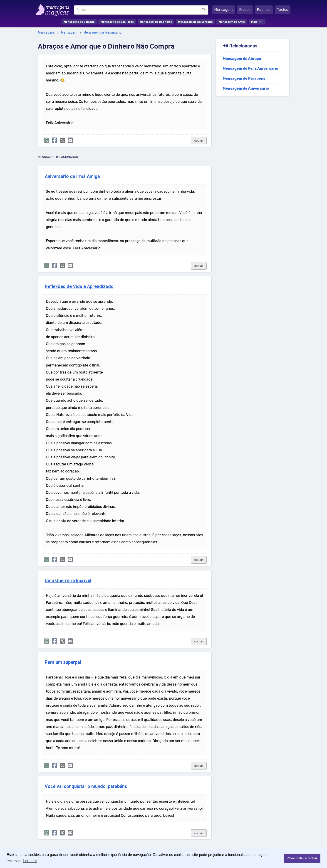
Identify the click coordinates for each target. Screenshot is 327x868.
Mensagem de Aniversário (195, 22)
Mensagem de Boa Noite (156, 22)
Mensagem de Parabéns (244, 78)
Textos (283, 10)
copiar (199, 141)
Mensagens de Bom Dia (79, 22)
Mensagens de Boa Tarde (117, 22)
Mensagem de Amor (232, 22)
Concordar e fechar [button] (302, 858)
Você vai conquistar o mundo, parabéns (86, 786)
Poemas (264, 10)
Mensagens (46, 33)
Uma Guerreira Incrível (68, 581)
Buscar (203, 10)
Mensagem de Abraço (242, 59)
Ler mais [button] (30, 861)
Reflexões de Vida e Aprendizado (79, 286)
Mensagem (223, 10)
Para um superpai (63, 662)
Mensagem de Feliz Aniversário (250, 68)
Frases (245, 10)
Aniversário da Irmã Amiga (72, 176)
